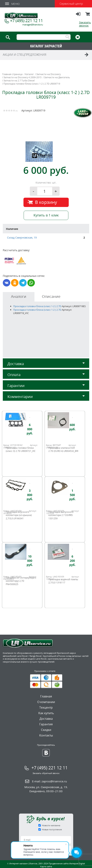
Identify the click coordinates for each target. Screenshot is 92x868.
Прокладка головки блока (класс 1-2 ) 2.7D (37, 306)
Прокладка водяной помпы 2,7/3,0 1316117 (63, 581)
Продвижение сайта (59, 863)
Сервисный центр (71, 4)
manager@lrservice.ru (33, 25)
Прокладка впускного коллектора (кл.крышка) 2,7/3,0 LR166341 (19, 515)
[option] (47, 152)
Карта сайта (46, 866)
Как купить (46, 713)
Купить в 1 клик (46, 215)
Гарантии (46, 386)
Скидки (46, 730)
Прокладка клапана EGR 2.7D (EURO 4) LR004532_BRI (63, 449)
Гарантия (46, 724)
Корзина (88, 16)
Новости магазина (51, 825)
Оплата (46, 375)
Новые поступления (52, 829)
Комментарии (46, 397)
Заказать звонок (85, 24)
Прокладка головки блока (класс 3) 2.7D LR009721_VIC (21, 449)
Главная (46, 696)
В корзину (46, 202)
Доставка (46, 364)
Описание (51, 296)
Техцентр (46, 707)
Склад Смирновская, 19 (22, 238)
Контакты (46, 735)
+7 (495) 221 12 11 (26, 20)
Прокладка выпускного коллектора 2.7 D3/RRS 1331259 (61, 515)
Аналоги (19, 296)
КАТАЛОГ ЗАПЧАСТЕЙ (46, 46)
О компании (46, 702)
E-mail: (49, 781)
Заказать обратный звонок (46, 773)
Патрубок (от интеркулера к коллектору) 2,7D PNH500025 (21, 581)
